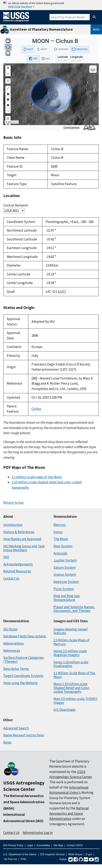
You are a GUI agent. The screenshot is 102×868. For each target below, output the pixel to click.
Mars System (63, 546)
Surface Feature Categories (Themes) (24, 660)
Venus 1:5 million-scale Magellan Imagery (70, 653)
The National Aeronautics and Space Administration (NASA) (24, 802)
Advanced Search (16, 728)
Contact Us (11, 578)
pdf (62, 291)
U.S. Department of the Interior (20, 854)
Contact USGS (75, 845)
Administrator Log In (38, 833)
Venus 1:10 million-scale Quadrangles (71, 664)
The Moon (61, 539)
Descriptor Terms (16, 669)
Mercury (60, 525)
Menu (96, 29)
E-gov (89, 854)
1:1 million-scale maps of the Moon (37, 477)
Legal (30, 845)
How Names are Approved (22, 539)
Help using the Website (20, 683)
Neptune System (66, 582)
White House (75, 854)
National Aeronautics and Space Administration (69, 813)
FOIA (23, 859)
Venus (58, 532)
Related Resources (17, 571)
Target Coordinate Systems (23, 676)
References (12, 651)
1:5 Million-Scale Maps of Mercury (71, 642)
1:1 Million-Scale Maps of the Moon (74, 675)
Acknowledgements (18, 564)
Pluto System (64, 589)
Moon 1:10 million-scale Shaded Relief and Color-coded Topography (72, 688)
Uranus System (65, 574)
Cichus (36, 409)
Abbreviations (14, 643)
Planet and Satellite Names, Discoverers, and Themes (74, 609)
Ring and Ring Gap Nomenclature (67, 598)
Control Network (16, 205)
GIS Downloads (65, 710)
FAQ (6, 557)
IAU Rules (10, 629)
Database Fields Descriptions (25, 636)
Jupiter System (65, 560)
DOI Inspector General (52, 854)
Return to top (13, 502)
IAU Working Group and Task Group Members (24, 548)
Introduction (13, 525)
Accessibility (43, 845)
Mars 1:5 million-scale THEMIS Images (75, 701)
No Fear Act (11, 859)
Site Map (58, 845)
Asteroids (60, 553)
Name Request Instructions (24, 735)
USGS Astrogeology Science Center (24, 786)
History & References (19, 532)
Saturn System (65, 567)
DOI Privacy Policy (13, 845)
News (7, 742)
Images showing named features (71, 631)
